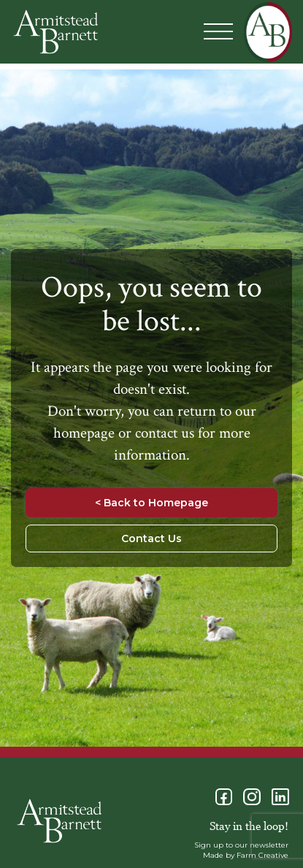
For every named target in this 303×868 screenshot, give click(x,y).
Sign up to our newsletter (241, 845)
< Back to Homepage (151, 503)
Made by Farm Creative (246, 855)
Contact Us (151, 538)
